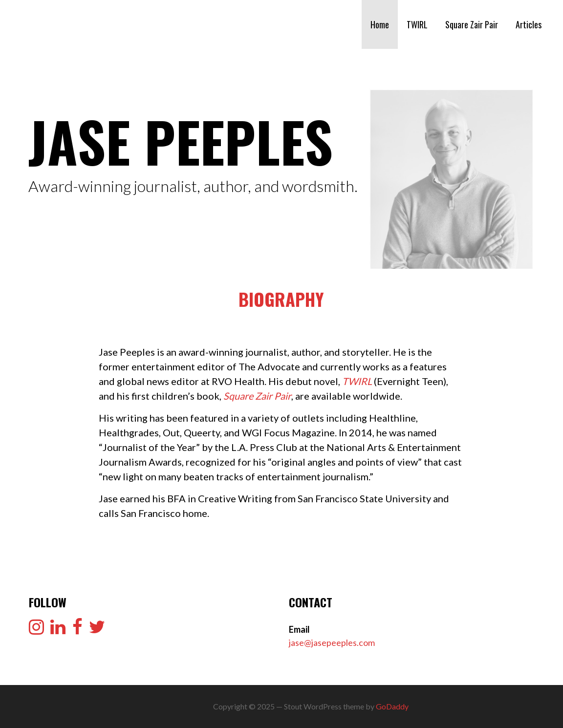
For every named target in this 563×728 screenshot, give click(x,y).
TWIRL (417, 24)
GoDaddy (392, 706)
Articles (529, 24)
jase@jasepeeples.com (332, 642)
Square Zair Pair (472, 24)
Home (380, 24)
